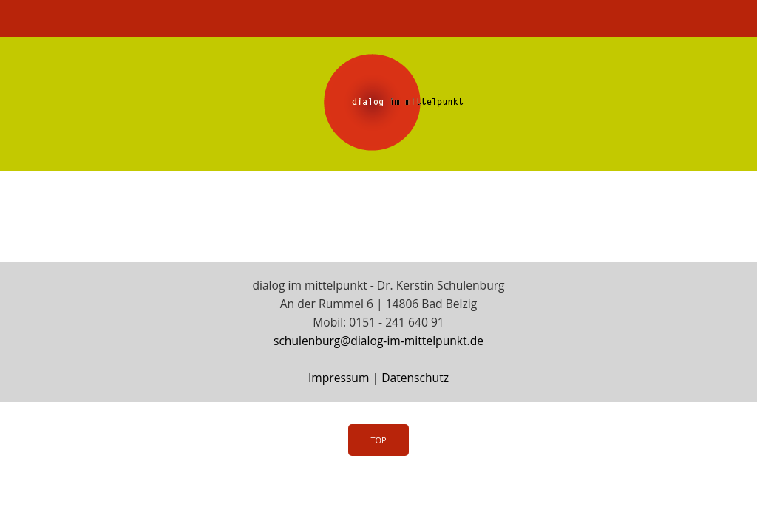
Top (378, 440)
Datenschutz (415, 378)
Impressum (339, 378)
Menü (379, 18)
